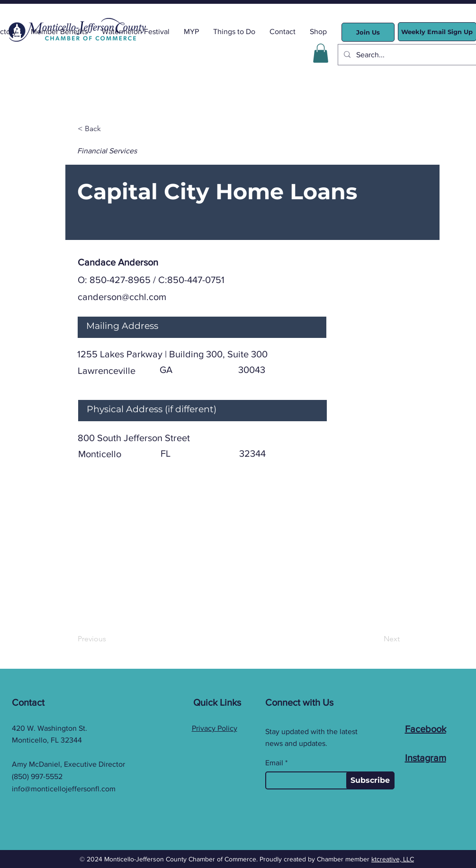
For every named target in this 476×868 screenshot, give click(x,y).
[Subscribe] (370, 780)
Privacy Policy (215, 728)
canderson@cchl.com (122, 297)
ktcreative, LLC (393, 859)
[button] (321, 53)
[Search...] (409, 55)
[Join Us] (368, 32)
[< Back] (109, 129)
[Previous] (109, 639)
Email (274, 763)
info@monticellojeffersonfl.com (64, 789)
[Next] (376, 639)
